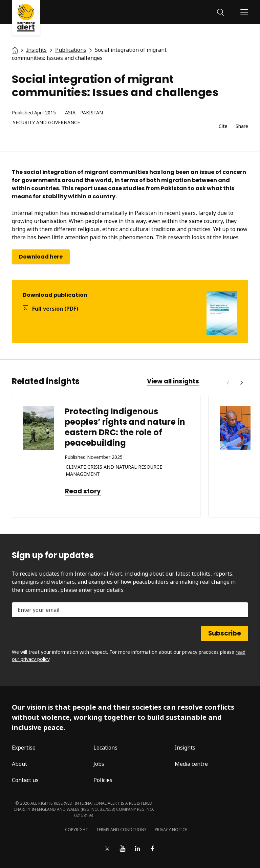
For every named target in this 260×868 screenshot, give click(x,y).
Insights (185, 748)
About (19, 764)
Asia (70, 113)
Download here (41, 257)
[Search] (221, 12)
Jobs (99, 764)
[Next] (241, 383)
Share (242, 126)
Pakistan (92, 113)
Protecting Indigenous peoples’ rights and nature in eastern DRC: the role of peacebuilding (125, 427)
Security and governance (46, 123)
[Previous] (228, 383)
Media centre (191, 764)
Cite (223, 126)
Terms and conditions (121, 830)
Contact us (25, 780)
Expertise (24, 748)
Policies (103, 780)
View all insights (173, 381)
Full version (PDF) (55, 309)
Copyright (77, 830)
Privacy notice (171, 830)
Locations (105, 748)
